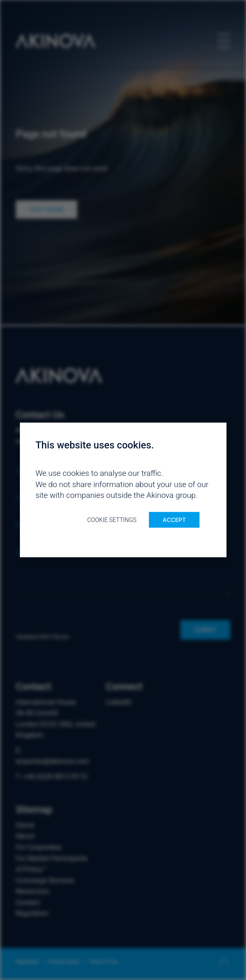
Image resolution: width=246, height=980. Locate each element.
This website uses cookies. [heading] (95, 445)
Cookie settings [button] (112, 520)
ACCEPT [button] (174, 520)
